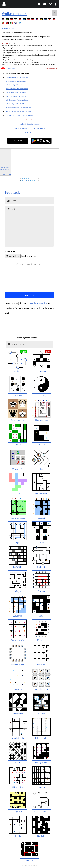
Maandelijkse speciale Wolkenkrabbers (19, 115)
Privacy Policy (29, 132)
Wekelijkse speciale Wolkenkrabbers (18, 111)
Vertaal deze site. (8, 28)
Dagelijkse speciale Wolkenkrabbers (18, 108)
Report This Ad (5, 174)
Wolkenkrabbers (14, 14)
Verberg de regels (51, 69)
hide (41, 338)
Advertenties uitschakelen (4, 168)
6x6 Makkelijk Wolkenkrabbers (16, 96)
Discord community (37, 303)
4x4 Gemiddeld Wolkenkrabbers (17, 77)
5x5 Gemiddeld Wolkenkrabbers (17, 89)
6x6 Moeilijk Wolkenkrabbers (16, 104)
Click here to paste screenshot (29, 264)
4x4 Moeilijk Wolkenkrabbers (16, 81)
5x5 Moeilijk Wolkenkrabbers (16, 92)
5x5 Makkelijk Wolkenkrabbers (16, 85)
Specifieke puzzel (33, 124)
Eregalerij (32, 128)
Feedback (23, 124)
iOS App (18, 141)
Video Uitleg (10, 69)
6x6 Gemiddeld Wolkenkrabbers (17, 100)
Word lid (29, 120)
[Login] (4, 5)
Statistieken (41, 128)
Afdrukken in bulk (21, 128)
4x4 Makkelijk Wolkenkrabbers (17, 73)
